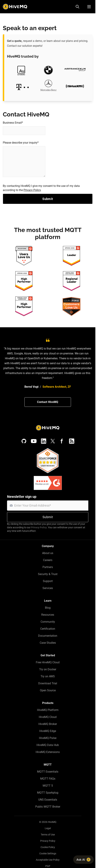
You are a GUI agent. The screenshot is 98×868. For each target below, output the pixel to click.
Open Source (48, 690)
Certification (48, 629)
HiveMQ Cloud (48, 717)
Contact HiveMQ (48, 402)
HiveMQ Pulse (48, 738)
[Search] (77, 7)
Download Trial (48, 683)
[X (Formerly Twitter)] (53, 441)
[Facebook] (62, 441)
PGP (48, 866)
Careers (48, 560)
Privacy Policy (32, 190)
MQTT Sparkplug (48, 793)
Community (48, 622)
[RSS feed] (72, 441)
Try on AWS (48, 676)
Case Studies (48, 643)
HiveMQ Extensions (48, 752)
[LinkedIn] (44, 441)
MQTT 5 (48, 786)
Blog (48, 608)
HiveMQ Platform (48, 710)
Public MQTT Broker (48, 807)
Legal (48, 828)
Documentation (48, 636)
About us (48, 553)
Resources (48, 615)
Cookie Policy (48, 847)
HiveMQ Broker (48, 724)
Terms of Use (48, 835)
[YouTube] (34, 441)
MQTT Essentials (48, 772)
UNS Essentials (48, 800)
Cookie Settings (48, 853)
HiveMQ (52, 822)
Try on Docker (48, 669)
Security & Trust (48, 574)
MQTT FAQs (48, 779)
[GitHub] (24, 441)
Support (48, 581)
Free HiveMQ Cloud (48, 662)
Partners (48, 567)
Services (48, 588)
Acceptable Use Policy (48, 860)
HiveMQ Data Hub (48, 745)
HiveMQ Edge (48, 731)
